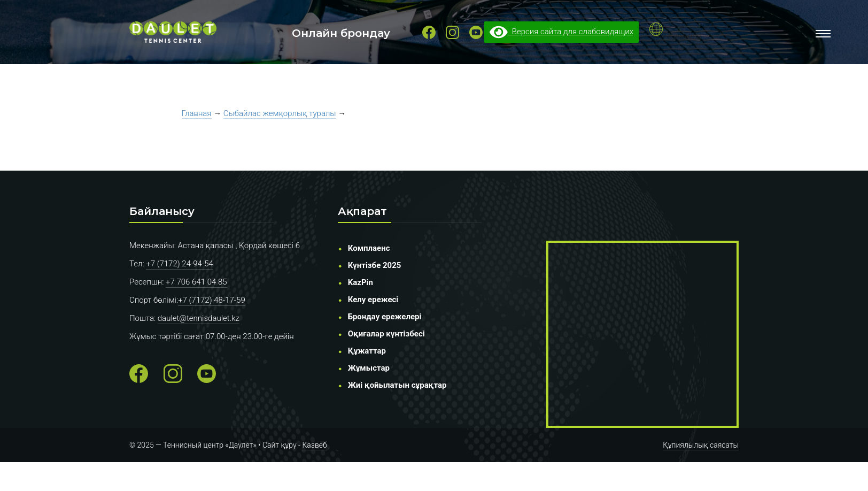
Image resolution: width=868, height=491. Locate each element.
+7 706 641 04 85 (196, 282)
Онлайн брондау (341, 33)
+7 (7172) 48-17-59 (212, 300)
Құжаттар (367, 351)
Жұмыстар (369, 368)
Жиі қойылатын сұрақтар (397, 385)
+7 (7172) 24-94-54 (180, 264)
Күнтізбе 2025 (375, 265)
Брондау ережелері (385, 317)
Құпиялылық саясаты (701, 445)
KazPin (361, 282)
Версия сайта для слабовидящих (561, 32)
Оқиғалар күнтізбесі (386, 334)
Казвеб (314, 445)
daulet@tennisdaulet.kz (199, 318)
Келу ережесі (373, 300)
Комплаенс (369, 248)
